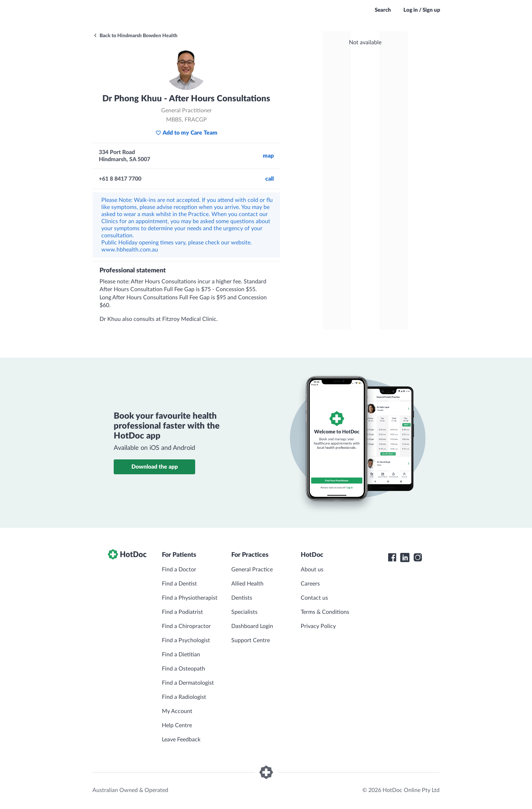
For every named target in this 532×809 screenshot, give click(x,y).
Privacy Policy (318, 626)
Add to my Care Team (186, 133)
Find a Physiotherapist (190, 598)
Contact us (314, 598)
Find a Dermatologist (188, 683)
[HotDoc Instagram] (418, 558)
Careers (310, 584)
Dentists (242, 598)
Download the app (155, 467)
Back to (135, 36)
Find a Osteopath (183, 669)
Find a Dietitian (181, 655)
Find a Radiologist (184, 697)
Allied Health (247, 584)
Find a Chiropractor (186, 626)
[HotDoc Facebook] (392, 558)
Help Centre (177, 725)
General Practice (252, 570)
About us (312, 570)
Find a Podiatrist (182, 612)
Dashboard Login (252, 626)
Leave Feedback (181, 740)
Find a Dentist (179, 584)
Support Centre (251, 640)
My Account (177, 711)
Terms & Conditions (325, 612)
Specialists (244, 612)
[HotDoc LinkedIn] (405, 558)
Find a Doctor (179, 570)
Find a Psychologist (186, 640)
